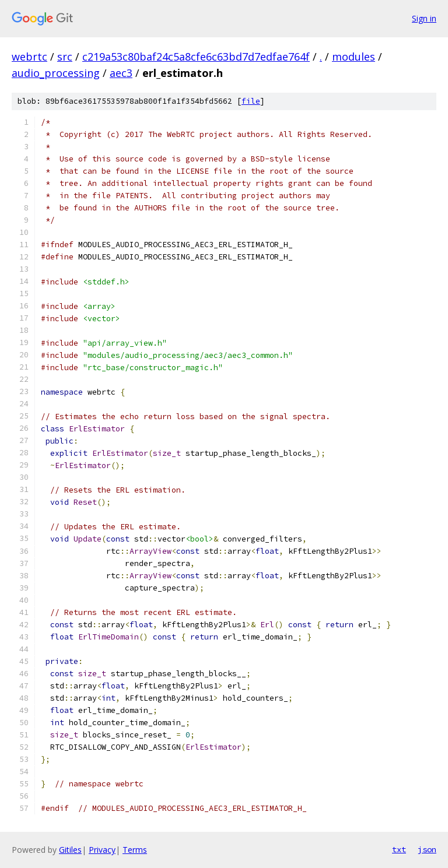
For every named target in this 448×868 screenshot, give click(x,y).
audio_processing (56, 73)
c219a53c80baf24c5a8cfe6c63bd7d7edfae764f (196, 57)
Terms (135, 850)
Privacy (102, 850)
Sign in (424, 18)
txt (399, 849)
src (65, 57)
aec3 (121, 73)
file (251, 101)
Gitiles (70, 850)
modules (353, 57)
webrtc (29, 57)
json (427, 849)
